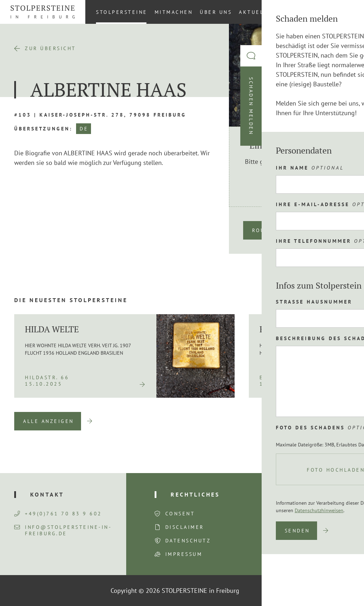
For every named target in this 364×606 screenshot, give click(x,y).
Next (339, 421)
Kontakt (298, 12)
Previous (303, 421)
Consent (180, 514)
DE (84, 129)
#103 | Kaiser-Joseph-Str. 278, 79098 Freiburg (100, 115)
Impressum (184, 554)
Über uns (216, 12)
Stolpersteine (122, 12)
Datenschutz (188, 541)
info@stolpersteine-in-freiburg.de (63, 530)
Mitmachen (174, 12)
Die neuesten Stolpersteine (71, 300)
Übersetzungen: (43, 129)
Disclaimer (185, 527)
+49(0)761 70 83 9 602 (58, 514)
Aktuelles (257, 12)
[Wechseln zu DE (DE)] (349, 12)
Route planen (276, 230)
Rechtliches (195, 494)
